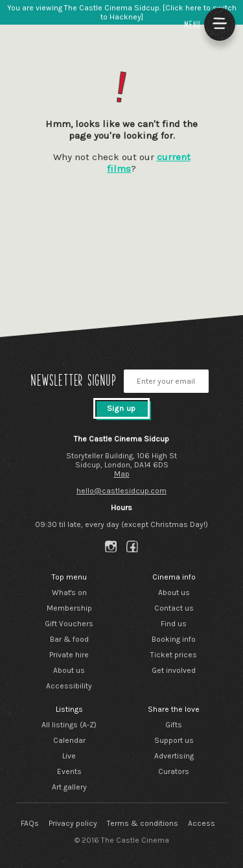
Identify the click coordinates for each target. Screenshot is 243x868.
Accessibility (69, 686)
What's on (69, 592)
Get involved (174, 670)
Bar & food (69, 639)
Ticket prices (174, 655)
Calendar (69, 740)
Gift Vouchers (69, 624)
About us (69, 670)
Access (202, 823)
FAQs (30, 823)
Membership (69, 608)
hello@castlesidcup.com (121, 491)
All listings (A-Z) (69, 725)
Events (69, 771)
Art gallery (69, 787)
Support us (174, 740)
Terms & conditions (143, 823)
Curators (174, 771)
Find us (174, 624)
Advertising (174, 756)
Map (122, 474)
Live (69, 756)
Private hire (69, 655)
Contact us (174, 608)
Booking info (174, 639)
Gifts (174, 725)
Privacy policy (73, 823)
